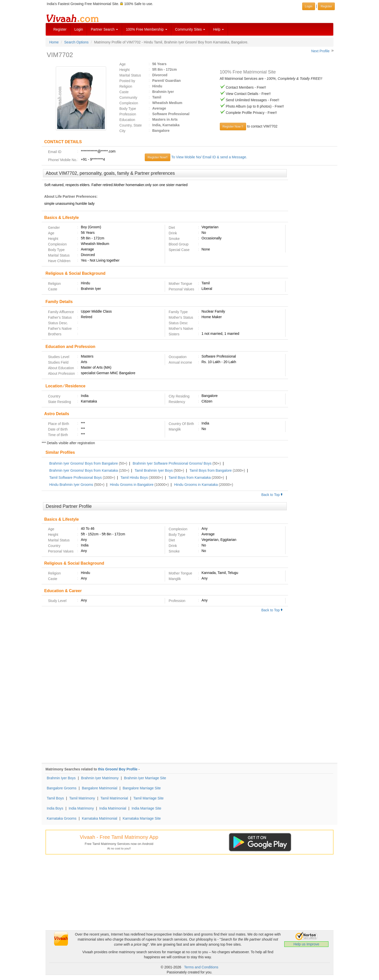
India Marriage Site (147, 808)
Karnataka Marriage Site (142, 818)
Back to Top (272, 495)
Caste (124, 92)
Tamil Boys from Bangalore (211, 470)
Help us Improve (306, 944)
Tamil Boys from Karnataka (190, 478)
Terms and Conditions (201, 967)
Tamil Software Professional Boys (76, 478)
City (123, 131)
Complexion (129, 103)
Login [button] (309, 6)
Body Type (128, 109)
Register (60, 29)
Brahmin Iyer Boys (61, 778)
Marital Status (130, 75)
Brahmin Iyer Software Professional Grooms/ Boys (172, 463)
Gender (54, 228)
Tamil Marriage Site (149, 798)
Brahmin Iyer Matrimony (100, 778)
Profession (128, 114)
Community (128, 97)
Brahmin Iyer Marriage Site (145, 778)
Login (79, 29)
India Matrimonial (113, 808)
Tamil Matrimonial (114, 798)
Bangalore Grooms (62, 788)
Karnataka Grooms (62, 818)
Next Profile (320, 51)
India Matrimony (81, 808)
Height (125, 70)
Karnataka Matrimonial (100, 818)
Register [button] (326, 6)
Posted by (127, 81)
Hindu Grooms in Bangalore (132, 485)
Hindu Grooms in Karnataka (196, 485)
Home (54, 42)
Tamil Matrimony (82, 798)
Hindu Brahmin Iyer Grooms (71, 485)
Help (218, 29)
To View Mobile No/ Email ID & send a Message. (209, 157)
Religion (126, 86)
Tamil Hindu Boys (134, 478)
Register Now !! (233, 127)
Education (127, 120)
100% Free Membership (146, 29)
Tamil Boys (55, 798)
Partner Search (104, 29)
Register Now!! (158, 157)
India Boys (55, 808)
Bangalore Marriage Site (142, 788)
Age (123, 64)
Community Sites (190, 29)
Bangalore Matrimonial (100, 788)
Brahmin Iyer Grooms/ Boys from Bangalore (84, 463)
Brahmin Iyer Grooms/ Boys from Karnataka (84, 470)
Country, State (131, 125)
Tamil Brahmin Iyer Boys (154, 470)
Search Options (76, 42)
